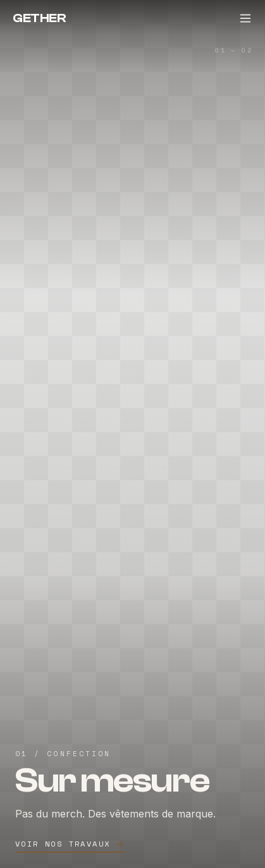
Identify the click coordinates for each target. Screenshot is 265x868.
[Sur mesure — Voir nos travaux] (132, 434)
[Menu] (245, 18)
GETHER (39, 18)
